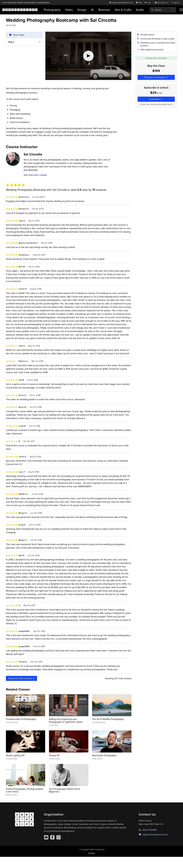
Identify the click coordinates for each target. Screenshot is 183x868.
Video (69, 10)
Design (82, 10)
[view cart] (148, 3)
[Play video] (88, 56)
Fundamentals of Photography (21, 719)
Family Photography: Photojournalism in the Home (25, 790)
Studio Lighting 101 (15, 755)
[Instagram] (59, 837)
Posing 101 (54, 755)
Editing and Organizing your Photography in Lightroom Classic (66, 720)
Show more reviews (22, 678)
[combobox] (163, 10)
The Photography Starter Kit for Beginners (65, 790)
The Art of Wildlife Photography (108, 719)
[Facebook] (52, 837)
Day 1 (11, 42)
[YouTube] (46, 837)
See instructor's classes (35, 175)
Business (104, 10)
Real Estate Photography (104, 755)
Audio (140, 10)
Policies (91, 853)
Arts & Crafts (123, 10)
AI (92, 10)
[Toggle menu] (181, 10)
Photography (52, 10)
